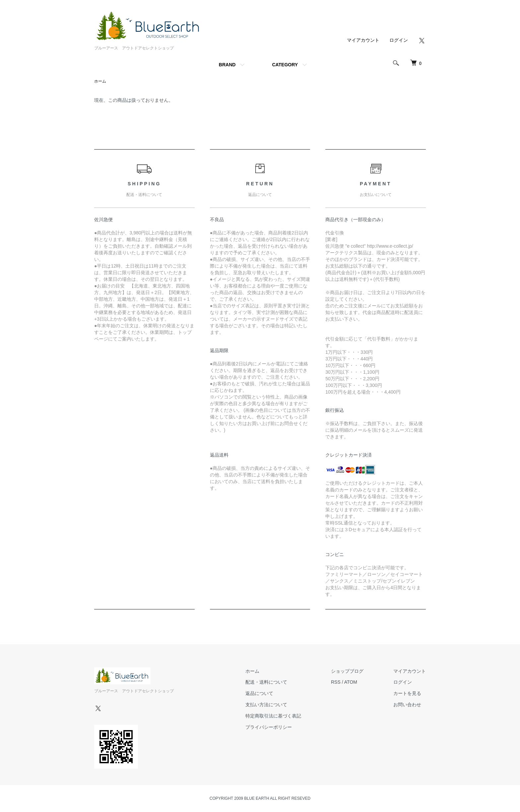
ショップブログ (347, 671)
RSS (336, 682)
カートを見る (407, 693)
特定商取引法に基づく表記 (273, 716)
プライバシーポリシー (269, 727)
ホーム (100, 81)
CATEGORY (285, 65)
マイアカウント (363, 40)
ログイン (399, 40)
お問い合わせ (407, 705)
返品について (259, 693)
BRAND (227, 65)
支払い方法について (266, 705)
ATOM (351, 682)
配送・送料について (266, 682)
